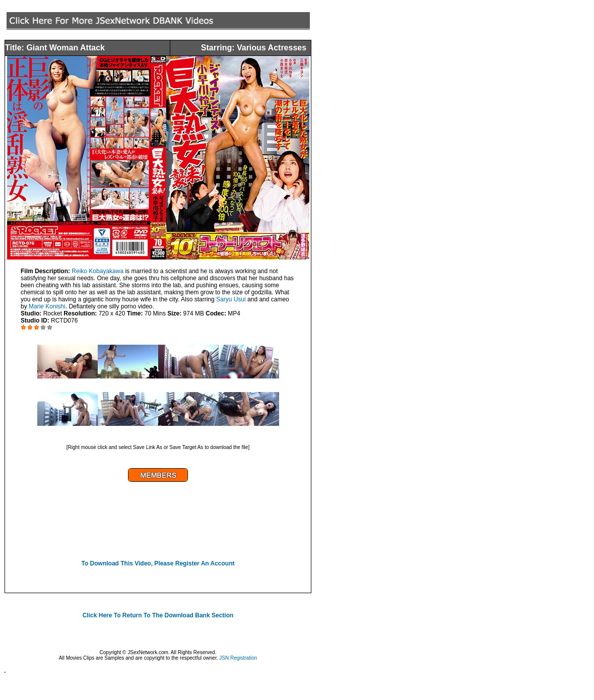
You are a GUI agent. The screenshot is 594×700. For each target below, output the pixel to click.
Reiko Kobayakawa (97, 271)
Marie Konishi (47, 306)
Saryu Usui (231, 299)
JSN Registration (238, 658)
